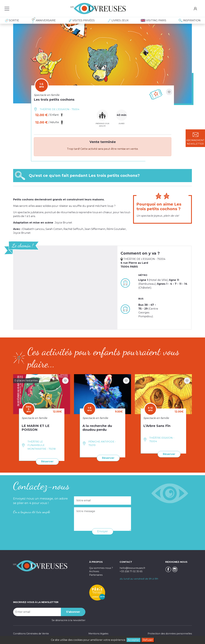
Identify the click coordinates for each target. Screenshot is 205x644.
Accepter (134, 640)
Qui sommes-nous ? (101, 568)
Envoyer (103, 531)
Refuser (148, 640)
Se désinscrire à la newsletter (69, 620)
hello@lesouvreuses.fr (132, 568)
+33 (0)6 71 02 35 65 (131, 571)
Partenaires (96, 575)
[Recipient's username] (37, 612)
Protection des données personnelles (170, 634)
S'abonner (73, 612)
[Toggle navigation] (7, 8)
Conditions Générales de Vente (31, 634)
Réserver (47, 461)
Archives (94, 571)
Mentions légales (98, 634)
